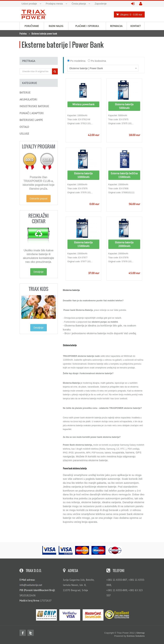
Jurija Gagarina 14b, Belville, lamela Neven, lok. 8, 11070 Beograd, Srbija (79, 585)
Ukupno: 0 (128, 14)
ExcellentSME (117, 615)
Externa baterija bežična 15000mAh (124, 175)
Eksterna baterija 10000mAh (83, 175)
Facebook (23, 633)
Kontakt (136, 26)
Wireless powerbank (83, 104)
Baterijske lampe (31, 120)
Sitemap (141, 633)
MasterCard (93, 615)
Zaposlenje (101, 4)
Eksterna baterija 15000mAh (83, 244)
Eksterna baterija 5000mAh (124, 106)
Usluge (24, 134)
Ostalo (24, 127)
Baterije (25, 92)
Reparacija (116, 26)
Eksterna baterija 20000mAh (124, 244)
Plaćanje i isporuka (87, 26)
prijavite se (134, 4)
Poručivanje (32, 26)
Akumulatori (28, 99)
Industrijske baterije (34, 106)
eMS (46, 615)
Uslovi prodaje (29, 4)
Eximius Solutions (136, 636)
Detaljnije (39, 272)
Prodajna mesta (54, 4)
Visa (70, 615)
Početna (23, 33)
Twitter (31, 633)
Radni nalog (56, 26)
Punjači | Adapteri (32, 113)
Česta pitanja (79, 4)
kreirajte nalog (142, 4)
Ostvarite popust (39, 199)
